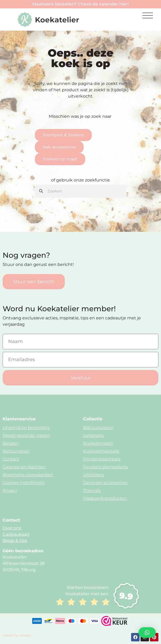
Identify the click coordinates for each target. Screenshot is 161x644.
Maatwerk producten (105, 498)
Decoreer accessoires (105, 483)
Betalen (11, 443)
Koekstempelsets (101, 451)
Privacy (10, 490)
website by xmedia (17, 635)
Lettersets (93, 435)
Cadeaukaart (16, 534)
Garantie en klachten (24, 467)
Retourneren (16, 451)
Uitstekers (94, 475)
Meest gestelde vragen (26, 435)
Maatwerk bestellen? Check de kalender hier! (80, 4)
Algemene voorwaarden (28, 475)
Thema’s (92, 490)
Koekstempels (98, 443)
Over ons (12, 528)
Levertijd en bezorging (26, 428)
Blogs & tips (15, 541)
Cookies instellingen (24, 483)
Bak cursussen (98, 428)
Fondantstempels (102, 459)
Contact (11, 459)
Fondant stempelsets (105, 467)
